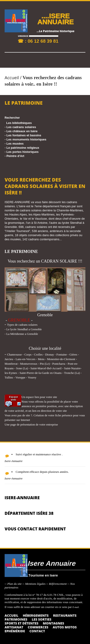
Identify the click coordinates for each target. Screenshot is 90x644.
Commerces (38, 627)
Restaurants (65, 615)
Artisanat (14, 627)
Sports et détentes (22, 623)
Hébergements (36, 615)
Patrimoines (16, 619)
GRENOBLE (19, 320)
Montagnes (54, 623)
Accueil (12, 78)
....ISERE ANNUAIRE (55, 19)
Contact (37, 631)
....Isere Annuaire (48, 563)
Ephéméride (15, 631)
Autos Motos (65, 627)
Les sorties (42, 619)
